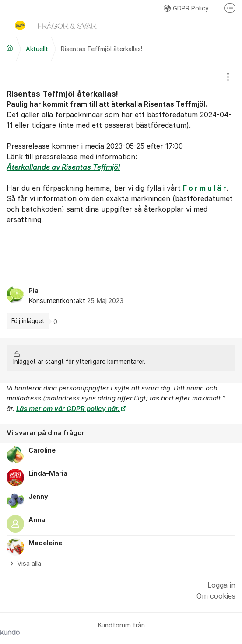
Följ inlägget (28, 321)
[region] (121, 199)
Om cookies (216, 596)
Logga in (221, 585)
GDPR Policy (186, 8)
